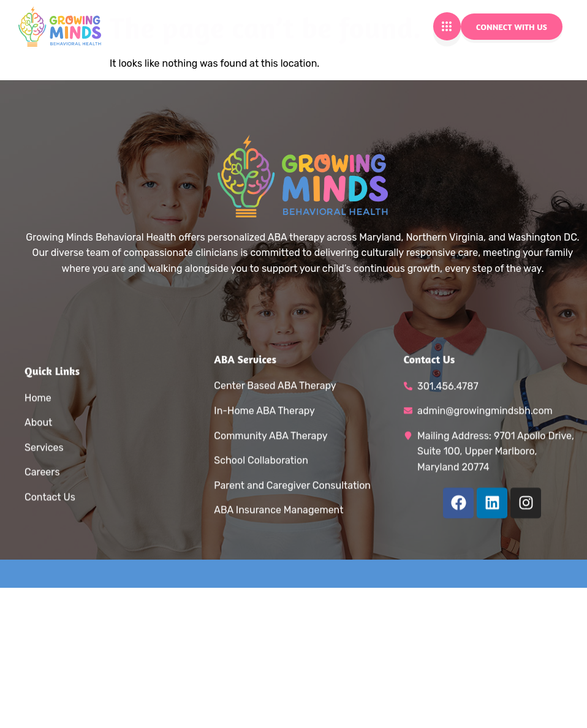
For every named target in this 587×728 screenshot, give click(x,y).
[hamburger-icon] (447, 26)
